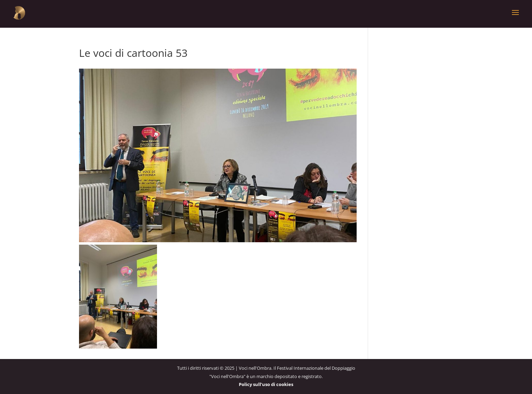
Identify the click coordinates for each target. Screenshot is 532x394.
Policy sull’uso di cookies (266, 384)
